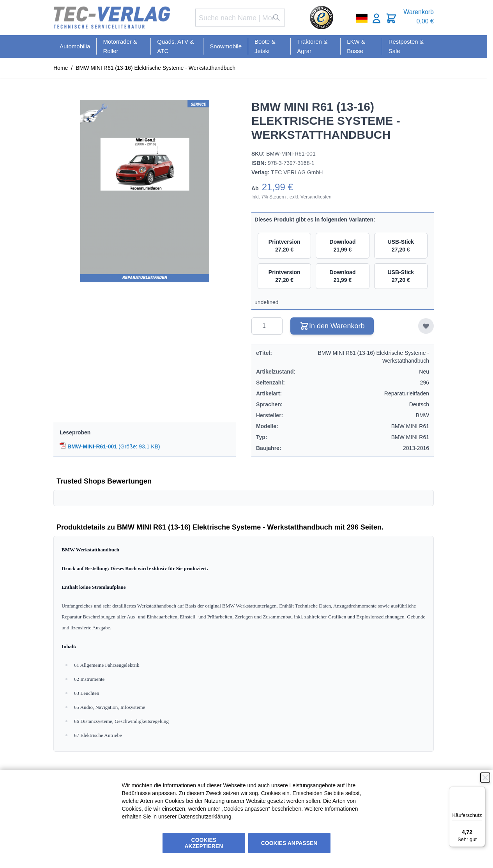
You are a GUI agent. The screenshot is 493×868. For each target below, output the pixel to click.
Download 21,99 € (343, 246)
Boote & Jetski (265, 46)
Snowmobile (226, 46)
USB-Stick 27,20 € (401, 246)
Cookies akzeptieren (204, 843)
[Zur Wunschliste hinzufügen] (426, 326)
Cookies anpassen (289, 843)
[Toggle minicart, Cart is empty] (391, 18)
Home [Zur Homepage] (61, 68)
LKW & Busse (356, 46)
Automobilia (75, 46)
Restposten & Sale (406, 46)
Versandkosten (316, 197)
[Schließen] (485, 778)
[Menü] (481, 791)
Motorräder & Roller (120, 46)
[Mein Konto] (376, 18)
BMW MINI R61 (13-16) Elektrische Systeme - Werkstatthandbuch (155, 68)
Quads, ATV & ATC (175, 46)
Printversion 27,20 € (284, 246)
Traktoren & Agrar (312, 46)
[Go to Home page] (112, 18)
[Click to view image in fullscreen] (145, 191)
